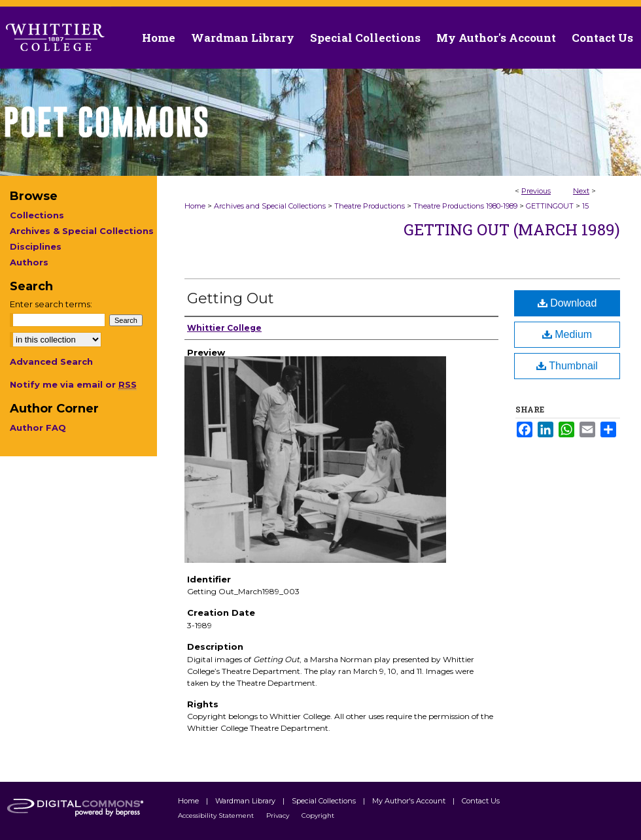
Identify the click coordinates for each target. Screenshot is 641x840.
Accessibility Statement (217, 815)
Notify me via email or (73, 384)
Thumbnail (567, 366)
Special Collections (325, 801)
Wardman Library (246, 801)
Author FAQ (38, 428)
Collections (37, 215)
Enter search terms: (51, 304)
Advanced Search (51, 361)
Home (195, 206)
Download (567, 303)
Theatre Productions (370, 206)
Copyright (318, 815)
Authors (29, 262)
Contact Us (602, 38)
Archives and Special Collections (270, 206)
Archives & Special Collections (82, 231)
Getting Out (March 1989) (512, 229)
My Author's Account (410, 801)
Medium (567, 334)
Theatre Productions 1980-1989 (465, 206)
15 (585, 206)
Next (581, 191)
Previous (536, 191)
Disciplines (36, 246)
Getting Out (231, 298)
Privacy (279, 815)
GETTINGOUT (550, 206)
